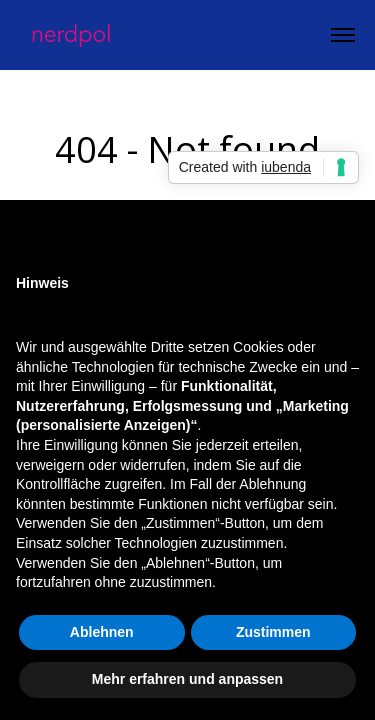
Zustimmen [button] (273, 632)
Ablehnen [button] (102, 632)
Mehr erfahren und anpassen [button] (187, 679)
